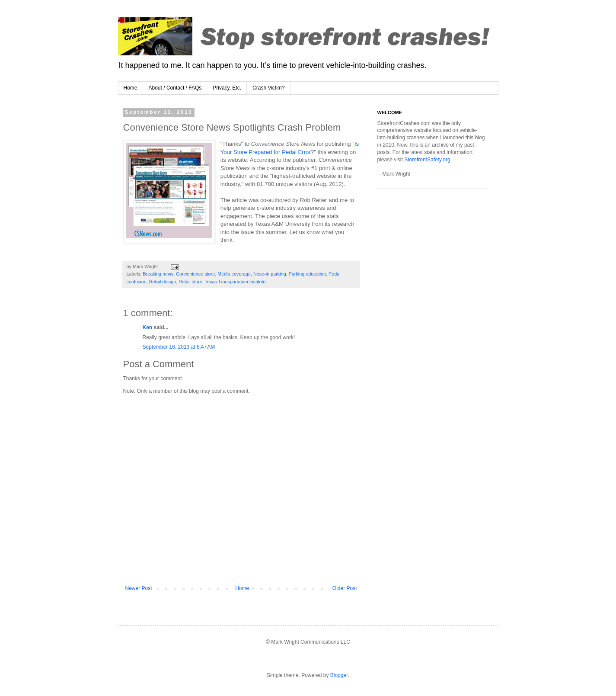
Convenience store (195, 274)
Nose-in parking (270, 274)
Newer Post (139, 588)
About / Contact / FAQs (175, 88)
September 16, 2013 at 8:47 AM (179, 347)
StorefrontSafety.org (427, 160)
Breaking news (158, 274)
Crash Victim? (268, 88)
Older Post (345, 588)
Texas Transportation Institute (235, 282)
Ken (148, 327)
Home (131, 88)
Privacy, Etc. (227, 88)
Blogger (339, 675)
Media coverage (234, 274)
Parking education (307, 274)
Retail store (190, 282)
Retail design (163, 282)
